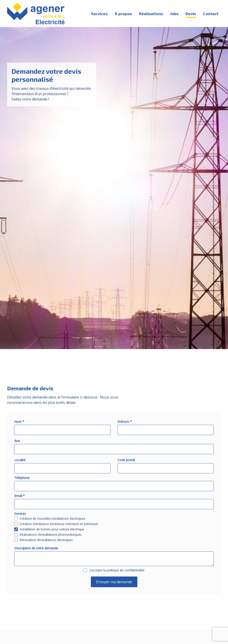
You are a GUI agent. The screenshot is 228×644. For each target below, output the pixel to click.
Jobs (174, 14)
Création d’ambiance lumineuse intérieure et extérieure (59, 524)
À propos (123, 14)
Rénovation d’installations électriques (46, 540)
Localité (20, 460)
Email (19, 496)
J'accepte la (117, 570)
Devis (191, 14)
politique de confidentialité (126, 570)
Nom (19, 422)
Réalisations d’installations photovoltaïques (51, 535)
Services (99, 14)
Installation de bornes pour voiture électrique (52, 529)
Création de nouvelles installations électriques (52, 519)
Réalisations (151, 14)
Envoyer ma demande (114, 582)
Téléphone (22, 478)
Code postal (126, 460)
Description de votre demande (36, 548)
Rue (17, 441)
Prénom (125, 422)
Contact (211, 14)
